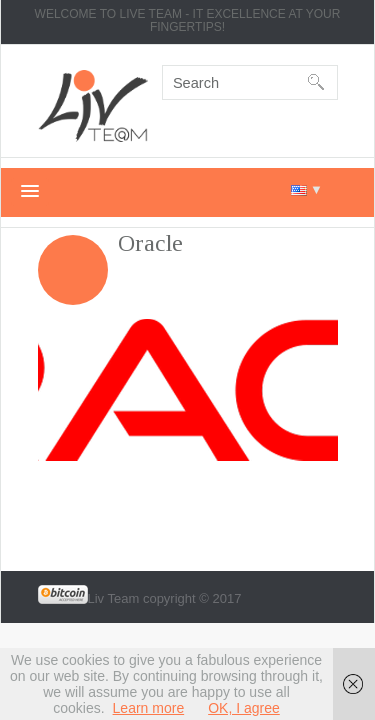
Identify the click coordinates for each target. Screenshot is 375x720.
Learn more (149, 708)
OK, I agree (244, 708)
